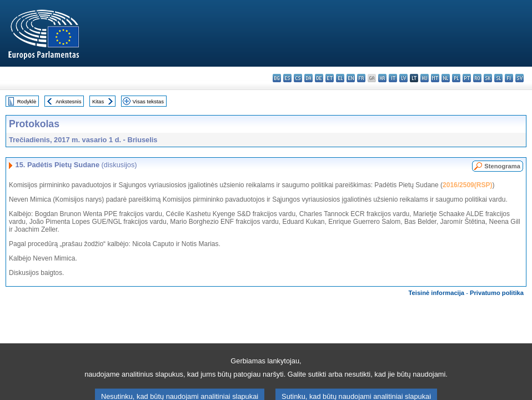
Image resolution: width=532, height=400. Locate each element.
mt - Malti (435, 78)
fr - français (361, 78)
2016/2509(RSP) (467, 185)
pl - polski (456, 78)
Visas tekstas (148, 101)
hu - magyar (425, 78)
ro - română (477, 78)
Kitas (98, 101)
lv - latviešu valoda (403, 78)
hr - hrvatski (382, 78)
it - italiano (393, 78)
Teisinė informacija (437, 293)
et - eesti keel (330, 78)
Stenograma (502, 166)
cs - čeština (298, 78)
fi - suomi (509, 78)
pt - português (467, 78)
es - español (287, 78)
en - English (351, 78)
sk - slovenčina (488, 78)
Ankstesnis (68, 101)
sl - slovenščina (498, 78)
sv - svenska (520, 78)
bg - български (277, 78)
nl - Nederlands (446, 78)
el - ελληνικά (340, 78)
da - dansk (308, 78)
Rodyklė (27, 101)
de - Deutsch (319, 78)
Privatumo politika (497, 293)
